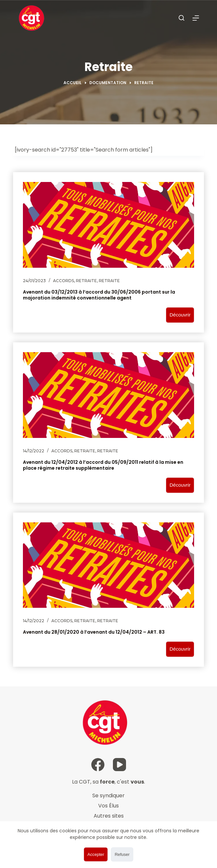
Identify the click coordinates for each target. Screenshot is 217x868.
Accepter (96, 854)
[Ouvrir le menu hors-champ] (196, 18)
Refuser (122, 854)
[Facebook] (98, 765)
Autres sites (109, 816)
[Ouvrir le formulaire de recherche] (181, 18)
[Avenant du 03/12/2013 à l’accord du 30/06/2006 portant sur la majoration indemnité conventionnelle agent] (108, 225)
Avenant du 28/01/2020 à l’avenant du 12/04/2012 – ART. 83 (94, 632)
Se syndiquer (108, 796)
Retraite (86, 281)
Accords (63, 281)
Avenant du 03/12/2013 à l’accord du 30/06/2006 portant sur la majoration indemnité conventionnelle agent (99, 295)
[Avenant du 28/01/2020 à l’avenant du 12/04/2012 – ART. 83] (108, 565)
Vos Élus (108, 806)
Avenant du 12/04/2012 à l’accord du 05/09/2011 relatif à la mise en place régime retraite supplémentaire (103, 465)
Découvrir (180, 315)
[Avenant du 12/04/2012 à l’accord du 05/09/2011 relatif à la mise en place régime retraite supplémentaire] (108, 395)
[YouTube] (119, 765)
